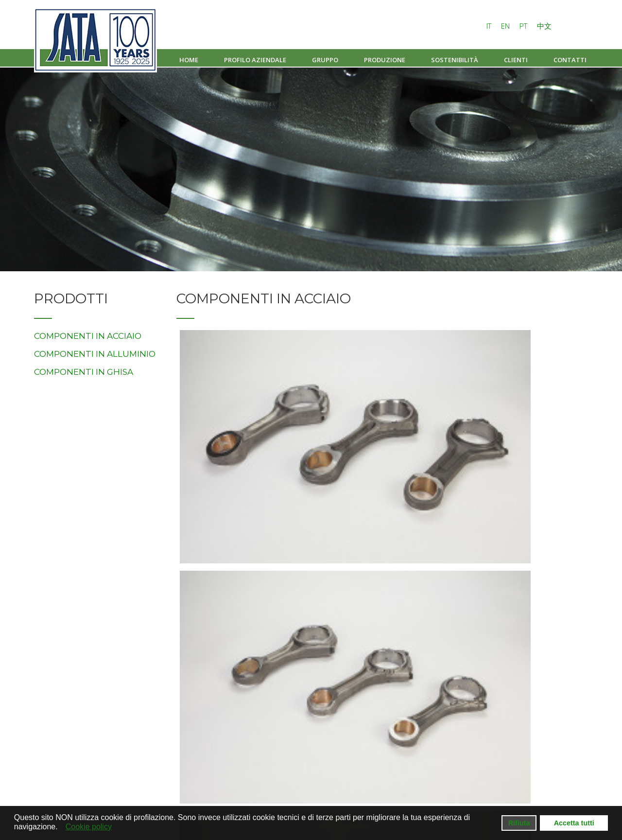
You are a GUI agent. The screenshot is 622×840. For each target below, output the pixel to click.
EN (506, 26)
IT (490, 26)
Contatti (570, 60)
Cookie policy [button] (89, 827)
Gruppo (325, 60)
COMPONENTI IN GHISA (84, 372)
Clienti (516, 60)
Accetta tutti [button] (574, 823)
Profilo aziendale (255, 60)
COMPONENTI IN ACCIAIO (88, 336)
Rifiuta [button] (519, 823)
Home (189, 60)
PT (524, 26)
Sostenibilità (455, 60)
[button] (60, 827)
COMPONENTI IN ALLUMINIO (95, 354)
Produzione (385, 60)
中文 (544, 26)
